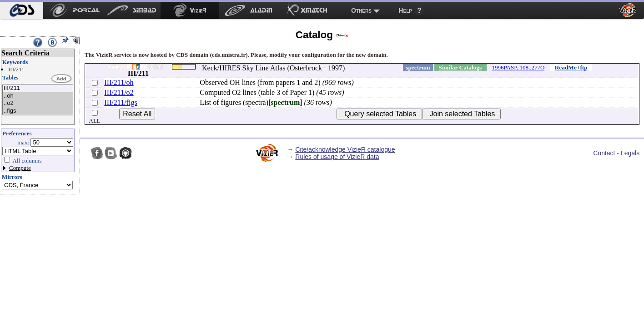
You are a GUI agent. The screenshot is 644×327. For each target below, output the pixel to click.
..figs (38, 111)
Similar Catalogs (460, 67)
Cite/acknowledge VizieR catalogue (345, 149)
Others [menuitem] (361, 10)
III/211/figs (121, 102)
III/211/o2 (119, 92)
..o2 (38, 103)
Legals (630, 153)
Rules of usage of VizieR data (337, 157)
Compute (20, 168)
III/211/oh (119, 82)
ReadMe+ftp (571, 67)
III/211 (38, 88)
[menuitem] (22, 10)
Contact (604, 153)
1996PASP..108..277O (518, 67)
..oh (38, 96)
